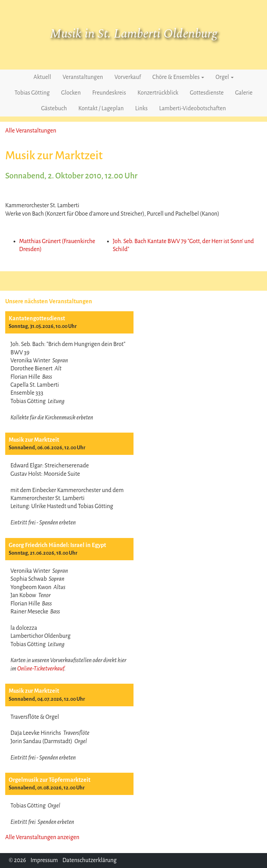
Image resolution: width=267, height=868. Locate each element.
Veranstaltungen (83, 77)
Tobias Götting (32, 93)
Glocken (71, 93)
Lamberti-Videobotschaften (193, 108)
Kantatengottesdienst (37, 319)
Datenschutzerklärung (89, 860)
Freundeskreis (109, 93)
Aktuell (42, 77)
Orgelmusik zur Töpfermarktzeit (50, 780)
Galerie (244, 93)
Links (141, 108)
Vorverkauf (128, 77)
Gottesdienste (207, 93)
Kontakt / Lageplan (101, 108)
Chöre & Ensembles (178, 77)
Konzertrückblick (158, 93)
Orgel (225, 77)
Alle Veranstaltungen (31, 131)
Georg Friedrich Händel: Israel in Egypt (57, 545)
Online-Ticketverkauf (41, 669)
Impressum (44, 860)
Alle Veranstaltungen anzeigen (42, 837)
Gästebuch (54, 108)
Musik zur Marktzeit (34, 440)
